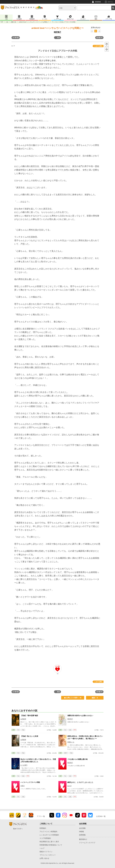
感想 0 (95, 698)
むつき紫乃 (24, 765)
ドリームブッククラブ (87, 843)
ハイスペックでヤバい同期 (30, 782)
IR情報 (81, 831)
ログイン (110, 2)
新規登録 (98, 2)
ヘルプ (42, 848)
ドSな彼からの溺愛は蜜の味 (78, 759)
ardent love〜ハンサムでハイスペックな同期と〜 (34, 22)
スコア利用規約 (45, 838)
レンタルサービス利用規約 (49, 835)
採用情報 (82, 835)
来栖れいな (71, 742)
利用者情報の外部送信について (51, 845)
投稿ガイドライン (46, 852)
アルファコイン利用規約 (48, 831)
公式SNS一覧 (101, 816)
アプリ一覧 (41, 816)
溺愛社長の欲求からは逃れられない (80, 715)
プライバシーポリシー (48, 855)
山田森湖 (23, 719)
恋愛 (13, 730)
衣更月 (23, 786)
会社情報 (82, 828)
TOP (2, 22)
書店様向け (83, 839)
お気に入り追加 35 (73, 698)
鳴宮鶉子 (57, 32)
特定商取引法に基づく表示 (49, 842)
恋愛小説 (13, 22)
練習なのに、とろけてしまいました (80, 782)
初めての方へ (18, 829)
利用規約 (43, 828)
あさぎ (69, 786)
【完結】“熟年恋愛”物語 (29, 715)
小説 (7, 22)
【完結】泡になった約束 (29, 736)
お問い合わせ (44, 858)
